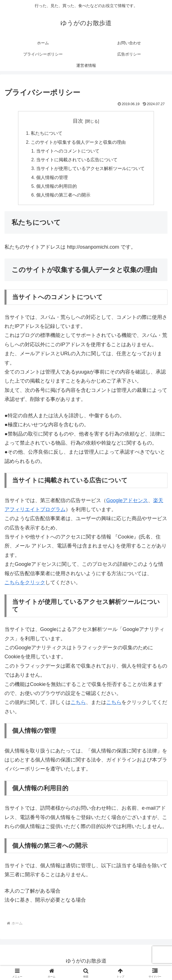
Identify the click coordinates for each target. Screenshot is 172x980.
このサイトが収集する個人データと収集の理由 (78, 143)
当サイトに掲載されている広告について (77, 161)
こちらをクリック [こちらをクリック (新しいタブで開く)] (25, 585)
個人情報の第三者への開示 (64, 198)
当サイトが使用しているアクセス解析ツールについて (91, 170)
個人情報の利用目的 (57, 188)
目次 (78, 121)
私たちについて (47, 134)
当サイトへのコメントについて (68, 152)
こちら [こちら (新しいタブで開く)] (78, 705)
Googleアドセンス (127, 503)
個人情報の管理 (52, 179)
